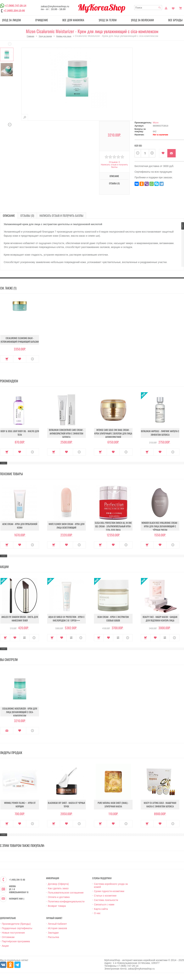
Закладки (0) (173, 8)
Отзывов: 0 (114, 162)
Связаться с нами (104, 904)
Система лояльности (106, 900)
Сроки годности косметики (109, 891)
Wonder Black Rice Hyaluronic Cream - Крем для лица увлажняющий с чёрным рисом (160, 526)
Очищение (42, 20)
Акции (5, 946)
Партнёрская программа (16, 941)
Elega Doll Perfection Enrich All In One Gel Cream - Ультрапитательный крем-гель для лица (113, 526)
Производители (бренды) (16, 924)
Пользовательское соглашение (66, 893)
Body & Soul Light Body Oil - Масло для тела (20, 433)
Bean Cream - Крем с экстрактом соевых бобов (113, 619)
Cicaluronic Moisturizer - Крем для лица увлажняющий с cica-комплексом (20, 712)
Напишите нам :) (17, 899)
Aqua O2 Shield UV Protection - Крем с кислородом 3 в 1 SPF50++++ (66, 619)
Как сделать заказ (58, 888)
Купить (7, 359)
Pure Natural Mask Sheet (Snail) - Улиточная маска (113, 805)
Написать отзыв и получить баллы (114, 166)
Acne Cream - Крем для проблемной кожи (20, 526)
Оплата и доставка (59, 897)
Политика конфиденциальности (66, 901)
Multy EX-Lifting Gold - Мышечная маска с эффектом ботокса (160, 805)
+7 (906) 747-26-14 (16, 5)
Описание (114, 176)
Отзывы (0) (114, 183)
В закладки (163, 153)
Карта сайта (101, 909)
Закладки (53, 933)
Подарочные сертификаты (17, 928)
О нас (97, 913)
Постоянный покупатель (166, 8)
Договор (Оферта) (58, 884)
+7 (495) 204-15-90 (14, 10)
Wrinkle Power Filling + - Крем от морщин (20, 805)
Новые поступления (13, 933)
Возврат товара (57, 906)
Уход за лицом (12, 20)
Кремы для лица (64, 36)
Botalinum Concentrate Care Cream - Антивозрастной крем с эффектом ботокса (66, 433)
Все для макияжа (73, 20)
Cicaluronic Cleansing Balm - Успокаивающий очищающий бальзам (20, 340)
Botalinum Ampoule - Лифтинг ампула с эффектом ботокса (160, 433)
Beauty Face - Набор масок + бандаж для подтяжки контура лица (160, 619)
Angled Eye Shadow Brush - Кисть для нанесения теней (20, 619)
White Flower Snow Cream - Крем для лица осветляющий (66, 526)
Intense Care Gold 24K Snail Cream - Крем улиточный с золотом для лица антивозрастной (113, 433)
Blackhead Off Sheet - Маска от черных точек (66, 805)
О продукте (33, 359)
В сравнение (25, 638)
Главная (30, 36)
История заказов (57, 928)
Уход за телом (108, 20)
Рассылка (53, 937)
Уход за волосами (142, 20)
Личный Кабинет (57, 924)
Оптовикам (8, 937)
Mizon (156, 123)
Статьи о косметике (105, 896)
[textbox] (148, 8)
